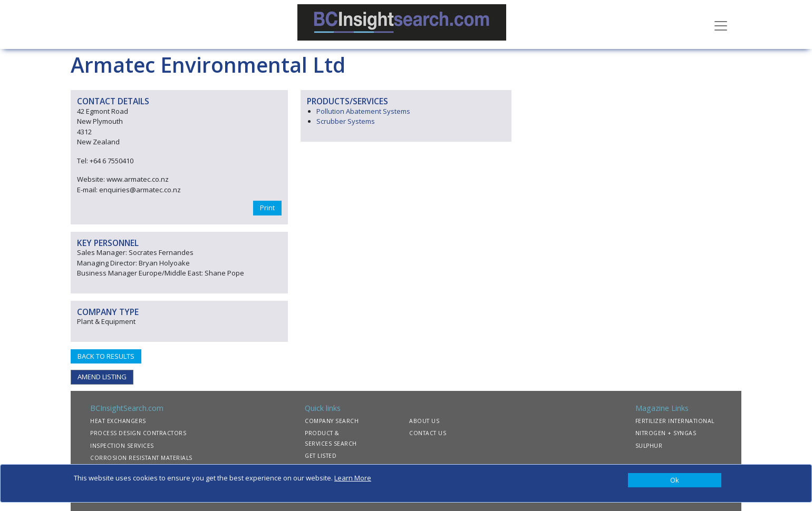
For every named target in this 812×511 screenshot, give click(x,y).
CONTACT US (428, 433)
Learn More (353, 478)
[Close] (675, 480)
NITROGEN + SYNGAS (666, 433)
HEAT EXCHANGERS (118, 421)
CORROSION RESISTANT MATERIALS (141, 458)
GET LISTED (321, 456)
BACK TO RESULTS (106, 356)
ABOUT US (424, 421)
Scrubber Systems (346, 121)
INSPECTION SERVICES (122, 446)
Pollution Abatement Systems (363, 111)
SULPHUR (649, 446)
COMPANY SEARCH (332, 421)
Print (267, 208)
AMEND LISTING (102, 377)
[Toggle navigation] (721, 25)
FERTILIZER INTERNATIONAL (675, 421)
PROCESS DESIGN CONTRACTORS (138, 433)
